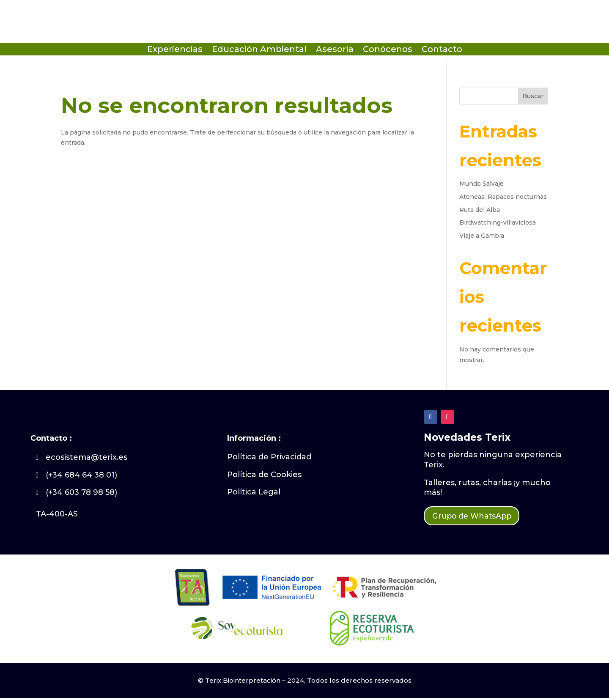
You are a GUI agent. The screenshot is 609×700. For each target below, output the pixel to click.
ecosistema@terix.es (86, 457)
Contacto (442, 50)
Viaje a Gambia (482, 236)
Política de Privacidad (269, 457)
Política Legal (254, 492)
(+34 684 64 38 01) (81, 475)
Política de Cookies (264, 475)
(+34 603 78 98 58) (81, 492)
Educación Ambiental (259, 50)
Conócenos (388, 50)
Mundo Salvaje (481, 184)
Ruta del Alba (480, 210)
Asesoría (335, 50)
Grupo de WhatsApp (478, 517)
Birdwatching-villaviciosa (498, 222)
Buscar (533, 96)
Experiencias (175, 50)
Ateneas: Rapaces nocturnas (503, 197)
